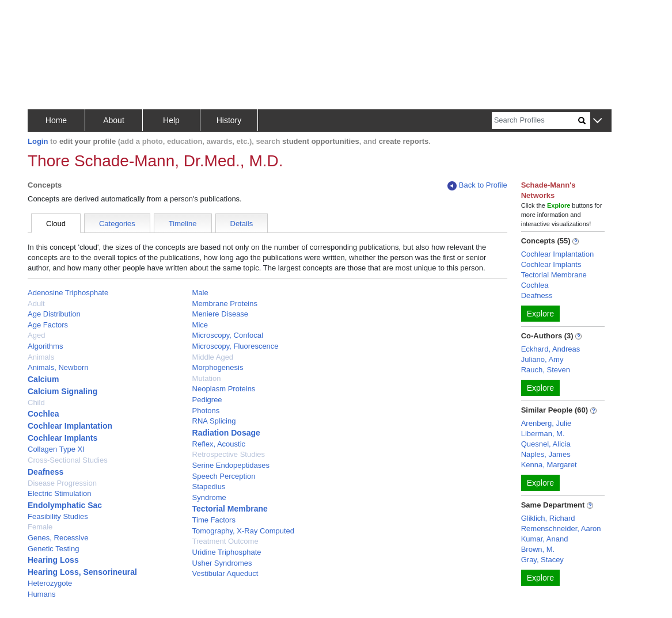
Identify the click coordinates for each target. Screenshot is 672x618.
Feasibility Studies (58, 516)
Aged (36, 335)
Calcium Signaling (62, 391)
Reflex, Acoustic (219, 444)
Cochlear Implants (62, 438)
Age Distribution (54, 314)
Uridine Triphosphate (227, 552)
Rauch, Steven (546, 370)
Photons (206, 411)
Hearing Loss (53, 560)
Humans (41, 594)
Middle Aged (213, 357)
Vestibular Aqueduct (225, 573)
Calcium (43, 379)
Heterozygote (50, 583)
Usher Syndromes (222, 563)
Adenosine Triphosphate (68, 293)
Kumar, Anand (545, 539)
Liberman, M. (543, 434)
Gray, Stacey (542, 560)
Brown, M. (538, 549)
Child (36, 403)
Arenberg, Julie (546, 423)
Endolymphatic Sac (65, 505)
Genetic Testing (53, 549)
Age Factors (48, 325)
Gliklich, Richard (548, 518)
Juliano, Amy (542, 359)
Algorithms (45, 346)
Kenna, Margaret (549, 465)
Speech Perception (224, 476)
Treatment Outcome (225, 541)
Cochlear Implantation (70, 426)
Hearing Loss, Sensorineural (82, 572)
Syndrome (209, 497)
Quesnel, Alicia (546, 444)
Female (40, 527)
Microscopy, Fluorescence (236, 346)
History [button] (229, 120)
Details (242, 224)
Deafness (45, 472)
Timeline (183, 224)
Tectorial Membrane (230, 509)
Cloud (56, 224)
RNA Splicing (214, 421)
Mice (200, 325)
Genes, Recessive (58, 538)
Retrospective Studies (229, 454)
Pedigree (207, 400)
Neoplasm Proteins (224, 389)
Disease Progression (62, 483)
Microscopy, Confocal (228, 335)
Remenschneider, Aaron (561, 529)
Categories (117, 224)
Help (171, 120)
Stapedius (209, 487)
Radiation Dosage (226, 433)
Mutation (207, 378)
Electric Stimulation (60, 493)
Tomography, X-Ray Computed (244, 531)
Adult (36, 304)
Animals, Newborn (58, 367)
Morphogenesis (218, 367)
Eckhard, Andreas (551, 349)
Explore (540, 314)
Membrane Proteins (225, 304)
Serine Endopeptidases (231, 465)
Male (200, 293)
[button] (597, 121)
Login (38, 141)
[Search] (535, 121)
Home (56, 120)
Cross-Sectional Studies (68, 460)
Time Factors (214, 520)
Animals (41, 357)
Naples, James (546, 454)
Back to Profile (477, 186)
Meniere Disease (221, 314)
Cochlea (43, 414)
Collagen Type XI (56, 449)
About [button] (114, 120)
